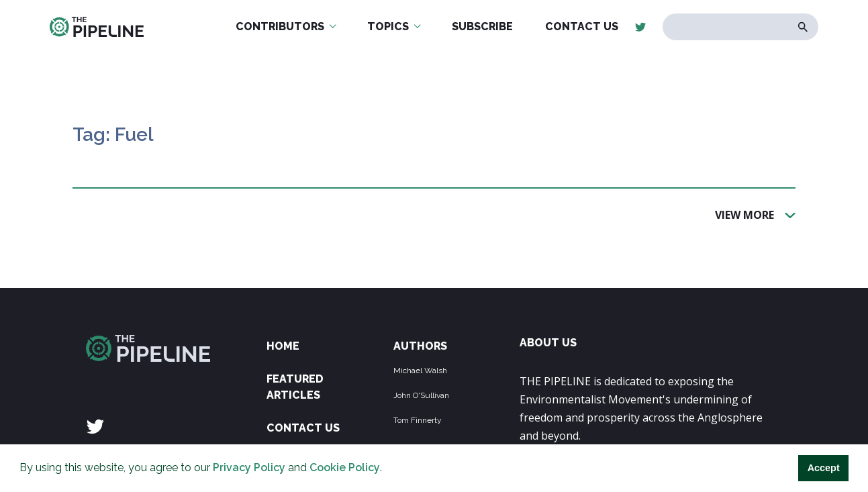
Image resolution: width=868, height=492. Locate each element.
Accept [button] (824, 468)
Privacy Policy (249, 468)
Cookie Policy (345, 468)
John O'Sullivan (421, 395)
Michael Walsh (420, 371)
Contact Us (303, 428)
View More (744, 214)
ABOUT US (548, 343)
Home (283, 346)
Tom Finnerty (418, 420)
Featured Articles (295, 387)
